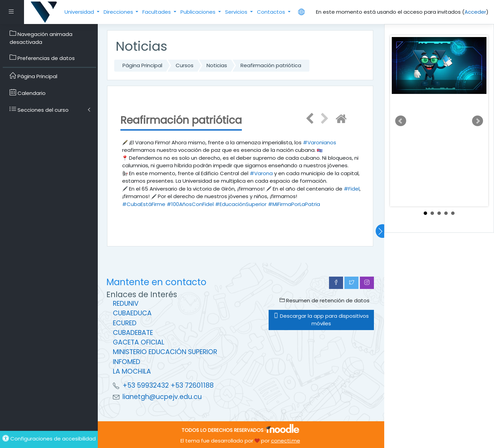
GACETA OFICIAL (139, 342)
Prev (401, 121)
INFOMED (127, 362)
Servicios (237, 12)
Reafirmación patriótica (271, 65)
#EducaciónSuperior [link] (241, 204)
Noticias (217, 65)
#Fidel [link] (352, 189)
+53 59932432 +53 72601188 (168, 385)
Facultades (157, 12)
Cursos (185, 65)
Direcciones (119, 12)
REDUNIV (126, 304)
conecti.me (286, 441)
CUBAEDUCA (132, 313)
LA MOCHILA (132, 371)
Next (478, 121)
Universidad (80, 12)
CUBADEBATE (133, 333)
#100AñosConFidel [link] (190, 204)
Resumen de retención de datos (325, 300)
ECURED (125, 323)
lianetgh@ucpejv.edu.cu (162, 397)
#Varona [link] (261, 173)
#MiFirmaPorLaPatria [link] (294, 204)
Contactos (272, 12)
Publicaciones (199, 12)
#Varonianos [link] (320, 142)
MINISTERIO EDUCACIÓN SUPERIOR (165, 352)
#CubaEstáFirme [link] (144, 204)
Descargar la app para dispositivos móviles (321, 320)
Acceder (475, 12)
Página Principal (142, 65)
